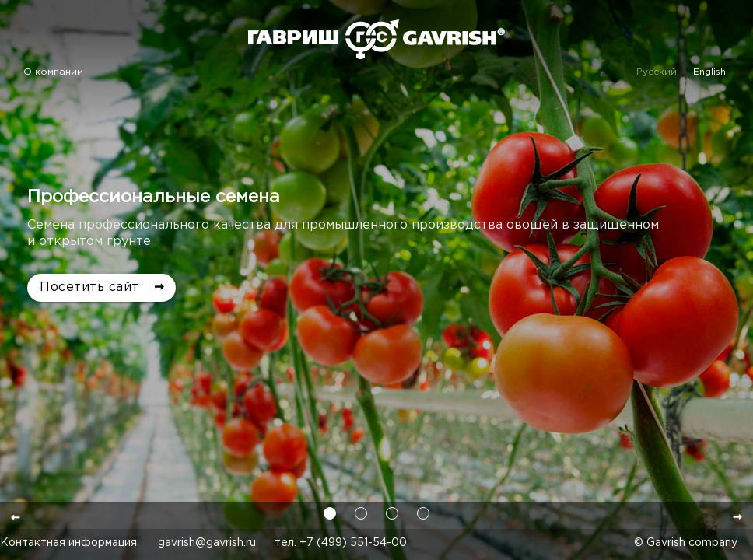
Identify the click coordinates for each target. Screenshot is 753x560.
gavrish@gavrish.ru (207, 543)
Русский (657, 72)
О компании (53, 72)
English (709, 72)
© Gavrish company (686, 543)
